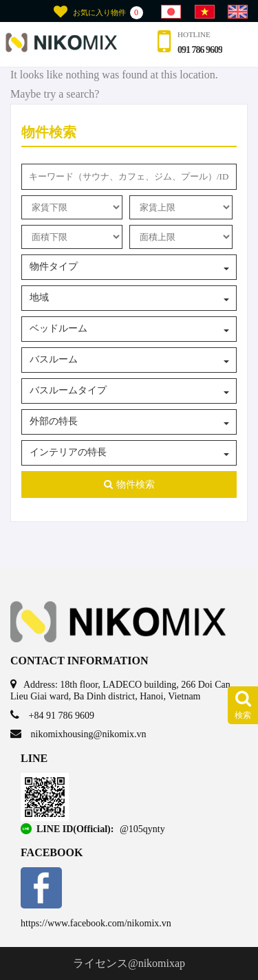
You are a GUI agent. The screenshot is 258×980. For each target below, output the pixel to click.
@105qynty (142, 829)
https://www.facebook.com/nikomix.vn (96, 923)
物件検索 (129, 484)
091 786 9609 (200, 50)
